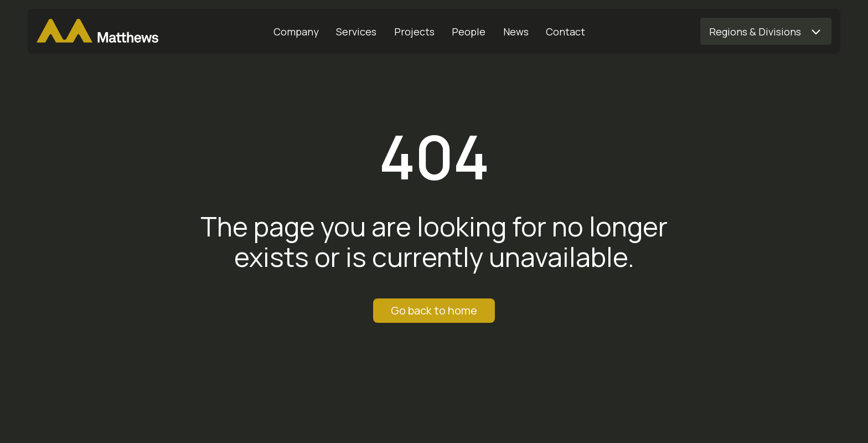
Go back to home (434, 310)
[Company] (296, 32)
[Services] (356, 32)
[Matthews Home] (97, 32)
